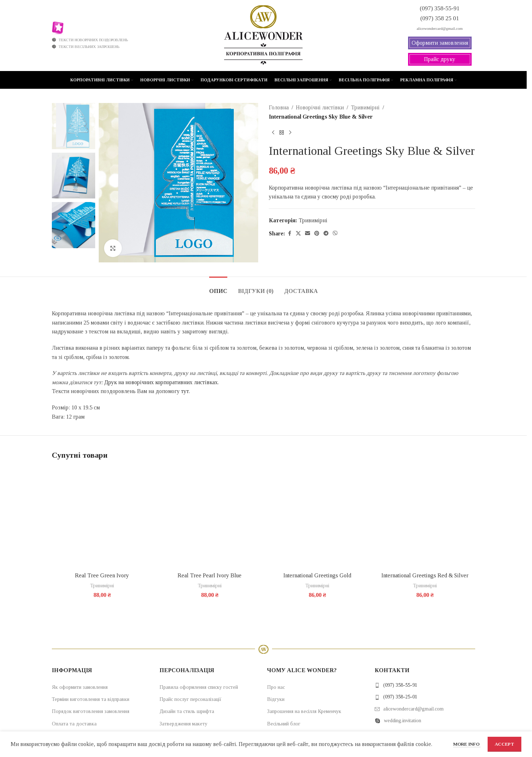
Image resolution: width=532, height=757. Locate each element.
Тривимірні (365, 107)
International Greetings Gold (317, 575)
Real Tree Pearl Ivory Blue (210, 575)
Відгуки (276, 699)
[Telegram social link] (326, 234)
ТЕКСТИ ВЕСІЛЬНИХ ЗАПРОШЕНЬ (86, 47)
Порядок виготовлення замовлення (91, 711)
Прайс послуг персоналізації (191, 699)
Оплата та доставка (74, 724)
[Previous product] (273, 132)
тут (185, 391)
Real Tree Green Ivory (102, 575)
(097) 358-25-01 (400, 697)
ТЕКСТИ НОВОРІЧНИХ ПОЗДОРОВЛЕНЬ (90, 40)
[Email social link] (308, 234)
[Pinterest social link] (317, 234)
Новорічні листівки (320, 107)
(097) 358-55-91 (400, 685)
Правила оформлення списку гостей (199, 687)
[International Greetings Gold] (317, 518)
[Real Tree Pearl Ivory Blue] (210, 518)
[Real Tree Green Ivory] (102, 518)
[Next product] (290, 132)
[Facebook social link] (289, 234)
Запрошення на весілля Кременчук (304, 711)
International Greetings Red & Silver (425, 575)
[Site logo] (263, 35)
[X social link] (298, 234)
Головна (279, 107)
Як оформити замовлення (80, 687)
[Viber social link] (335, 234)
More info (467, 744)
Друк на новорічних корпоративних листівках (161, 382)
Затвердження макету (183, 724)
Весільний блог (284, 724)
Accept (504, 744)
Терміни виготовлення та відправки (91, 699)
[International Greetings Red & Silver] (425, 518)
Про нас (276, 687)
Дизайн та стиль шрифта (187, 711)
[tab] (218, 287)
